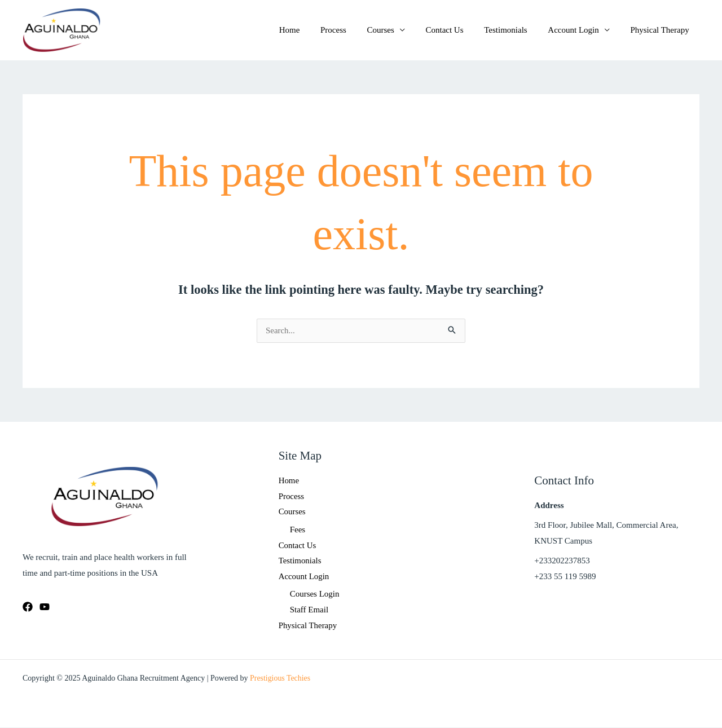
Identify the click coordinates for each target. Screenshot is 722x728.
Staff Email (309, 610)
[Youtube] (45, 607)
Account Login (579, 30)
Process (354, 30)
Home (314, 30)
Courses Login (315, 595)
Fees (298, 530)
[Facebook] (28, 607)
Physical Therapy (662, 30)
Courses (397, 30)
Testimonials (515, 30)
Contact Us (458, 30)
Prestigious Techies (280, 679)
